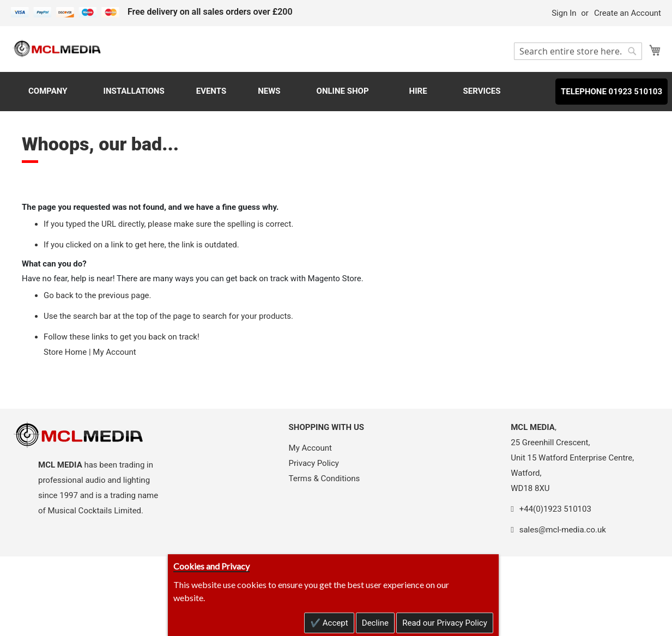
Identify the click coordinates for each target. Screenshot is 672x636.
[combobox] (578, 51)
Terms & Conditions (325, 478)
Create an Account (628, 13)
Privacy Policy (314, 463)
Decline (375, 623)
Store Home (65, 352)
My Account (114, 352)
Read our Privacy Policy (445, 623)
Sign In (564, 13)
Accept (334, 623)
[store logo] (57, 48)
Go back (59, 295)
